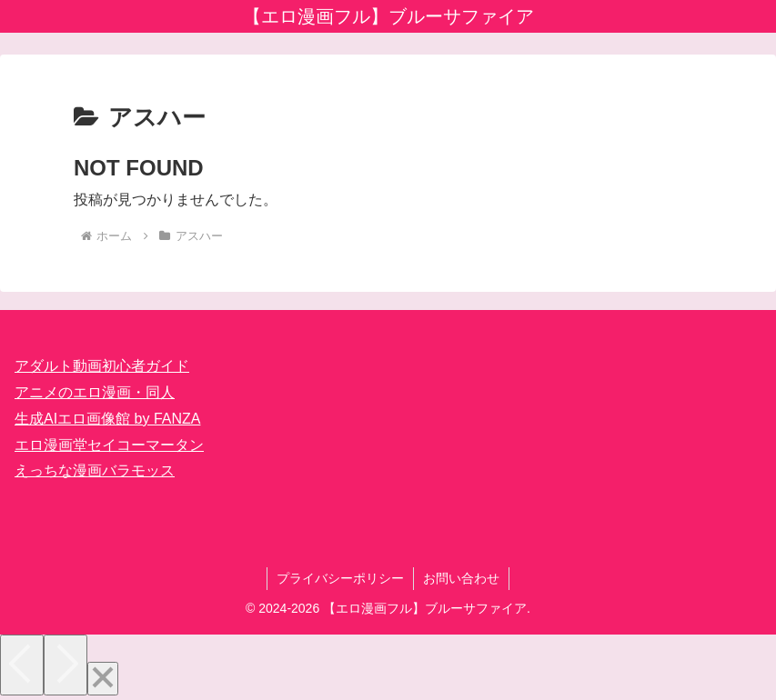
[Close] (103, 679)
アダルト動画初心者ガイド (102, 366)
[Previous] (22, 665)
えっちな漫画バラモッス (95, 470)
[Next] (66, 665)
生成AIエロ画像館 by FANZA (107, 419)
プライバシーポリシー (340, 578)
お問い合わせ (461, 578)
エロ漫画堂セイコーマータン (109, 445)
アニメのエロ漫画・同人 (95, 392)
